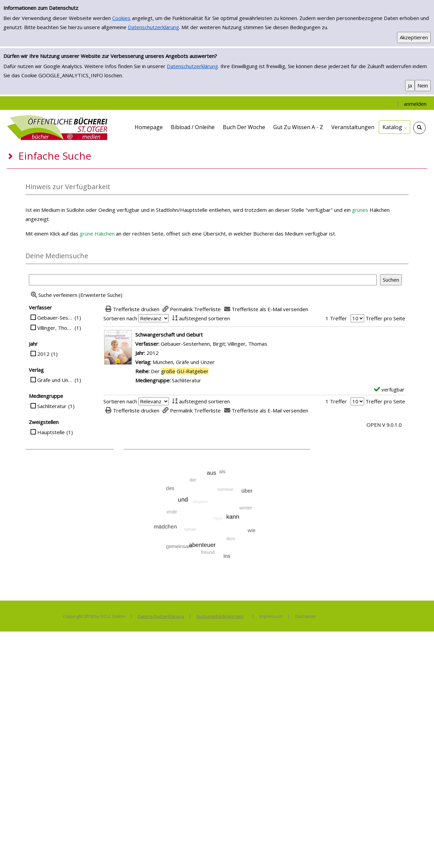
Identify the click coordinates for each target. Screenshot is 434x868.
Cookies (121, 18)
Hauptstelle (51, 432)
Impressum (271, 616)
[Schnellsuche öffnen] (419, 128)
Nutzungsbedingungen (220, 616)
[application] (394, 127)
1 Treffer (336, 318)
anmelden (415, 104)
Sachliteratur (52, 406)
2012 (43, 354)
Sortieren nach (120, 318)
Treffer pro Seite (385, 318)
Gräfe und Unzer (55, 380)
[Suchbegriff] (203, 280)
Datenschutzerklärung (153, 27)
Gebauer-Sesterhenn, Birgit (55, 318)
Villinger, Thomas (55, 328)
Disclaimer (306, 616)
